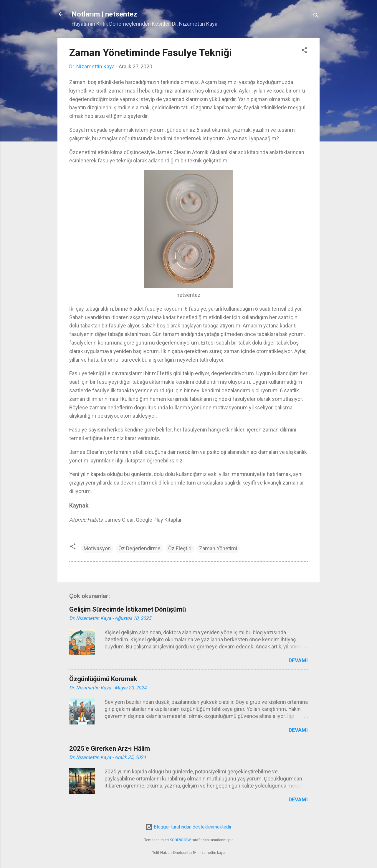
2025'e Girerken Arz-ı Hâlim (110, 748)
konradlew (180, 840)
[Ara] (316, 16)
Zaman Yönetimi (218, 548)
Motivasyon (97, 548)
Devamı (298, 660)
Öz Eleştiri (180, 548)
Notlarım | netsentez (104, 14)
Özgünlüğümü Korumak (103, 679)
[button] (304, 51)
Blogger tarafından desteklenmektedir (188, 827)
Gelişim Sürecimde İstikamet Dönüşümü (128, 609)
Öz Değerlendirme (139, 548)
